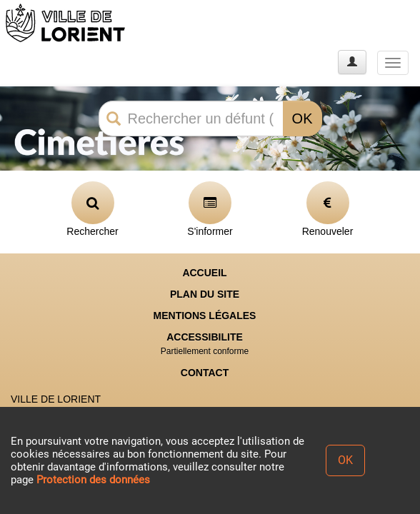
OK (302, 119)
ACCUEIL (204, 273)
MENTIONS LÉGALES (205, 316)
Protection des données (93, 480)
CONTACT (205, 373)
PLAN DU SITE (205, 294)
